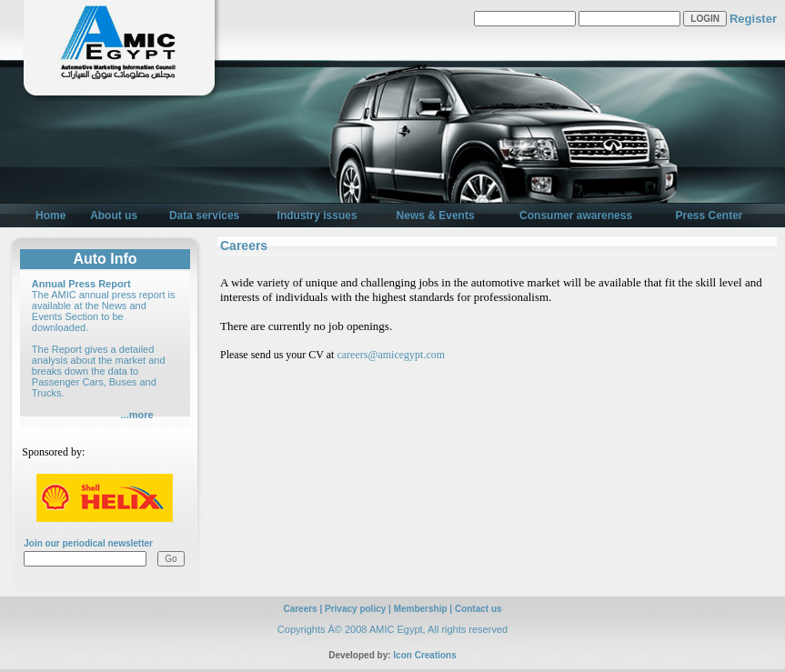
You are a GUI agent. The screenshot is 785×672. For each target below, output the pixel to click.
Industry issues (317, 216)
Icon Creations (424, 655)
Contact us (478, 609)
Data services (204, 216)
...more (137, 415)
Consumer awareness (576, 216)
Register (753, 19)
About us (114, 216)
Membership (421, 609)
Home (50, 216)
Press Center (709, 216)
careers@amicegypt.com (391, 355)
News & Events (436, 216)
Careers (300, 609)
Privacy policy (355, 609)
